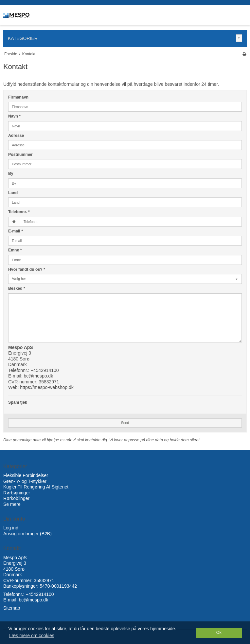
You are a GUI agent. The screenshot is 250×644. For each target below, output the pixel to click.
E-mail (16, 231)
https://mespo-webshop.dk (47, 387)
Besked (17, 288)
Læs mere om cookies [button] (32, 635)
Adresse (16, 136)
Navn (14, 116)
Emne (15, 250)
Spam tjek (18, 402)
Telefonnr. (19, 212)
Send (125, 423)
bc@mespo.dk (38, 376)
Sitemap (12, 608)
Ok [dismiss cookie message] (219, 633)
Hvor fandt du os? (27, 269)
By (11, 174)
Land (13, 193)
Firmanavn (18, 97)
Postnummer (20, 155)
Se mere (12, 504)
